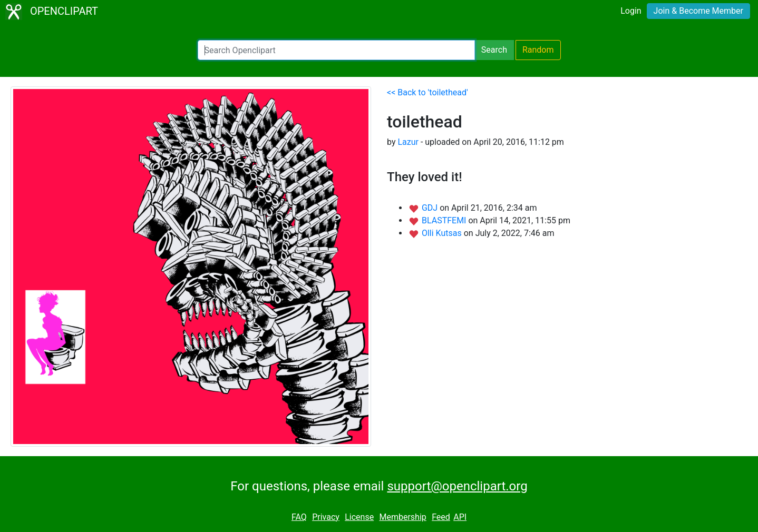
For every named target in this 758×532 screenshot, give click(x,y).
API (460, 517)
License (359, 517)
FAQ (299, 517)
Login (631, 11)
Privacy (326, 517)
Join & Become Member (698, 11)
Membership (402, 517)
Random (538, 50)
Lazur (408, 142)
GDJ (431, 208)
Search (494, 50)
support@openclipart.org (457, 486)
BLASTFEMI (445, 220)
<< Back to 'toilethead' (427, 92)
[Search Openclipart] (336, 50)
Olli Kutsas (443, 233)
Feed (441, 517)
